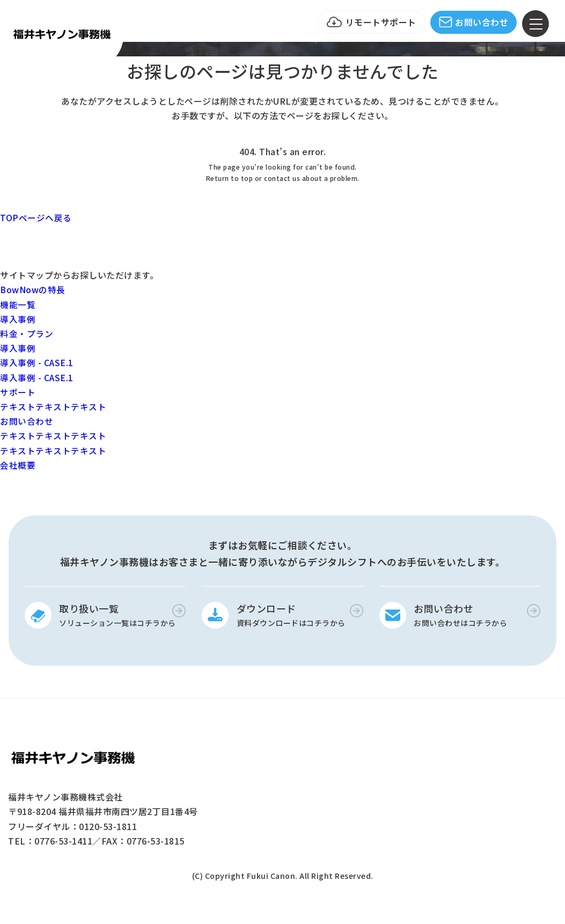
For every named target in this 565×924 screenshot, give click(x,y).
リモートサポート (381, 22)
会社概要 (18, 465)
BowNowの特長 (33, 289)
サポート (18, 392)
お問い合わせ (482, 22)
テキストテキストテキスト (53, 406)
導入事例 (18, 319)
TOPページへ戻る (36, 217)
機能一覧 (18, 304)
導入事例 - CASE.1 (37, 362)
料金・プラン (27, 333)
